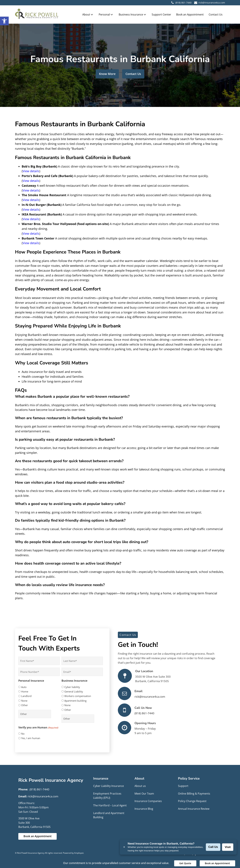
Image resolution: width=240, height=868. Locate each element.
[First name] (39, 661)
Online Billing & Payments (194, 794)
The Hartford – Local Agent (110, 805)
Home (25, 691)
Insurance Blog (144, 809)
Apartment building (75, 701)
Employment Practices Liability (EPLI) (107, 796)
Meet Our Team (144, 794)
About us (140, 786)
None (24, 701)
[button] (4, 21)
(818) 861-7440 (183, 3)
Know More (107, 74)
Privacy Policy (185, 853)
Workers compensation (78, 696)
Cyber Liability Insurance (108, 786)
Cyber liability (72, 687)
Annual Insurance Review (194, 809)
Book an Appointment (190, 14)
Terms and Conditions (211, 853)
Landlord (26, 696)
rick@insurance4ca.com (150, 697)
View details (31, 171)
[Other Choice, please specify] (35, 714)
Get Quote (185, 863)
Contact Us (216, 14)
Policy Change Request (192, 801)
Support (183, 786)
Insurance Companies (148, 801)
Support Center (161, 14)
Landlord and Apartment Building (109, 815)
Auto (24, 687)
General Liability (74, 691)
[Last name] (82, 661)
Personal (106, 15)
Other (24, 705)
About (88, 15)
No (23, 734)
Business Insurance (133, 15)
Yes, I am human (31, 738)
